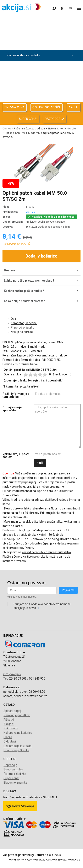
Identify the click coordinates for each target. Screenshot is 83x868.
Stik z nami (11, 728)
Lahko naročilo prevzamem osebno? (29, 281)
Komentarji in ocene (24, 323)
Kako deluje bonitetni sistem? (24, 301)
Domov (7, 129)
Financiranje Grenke (16, 750)
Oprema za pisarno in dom (40, 88)
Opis (14, 319)
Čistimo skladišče (15, 774)
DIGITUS (30, 212)
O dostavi (10, 741)
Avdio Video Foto (40, 66)
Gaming (40, 22)
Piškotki (9, 720)
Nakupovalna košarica (18, 733)
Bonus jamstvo (13, 769)
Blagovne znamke (15, 783)
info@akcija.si (12, 674)
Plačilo (8, 737)
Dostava (10, 270)
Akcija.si (9, 724)
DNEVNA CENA (15, 107)
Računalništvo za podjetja (40, 55)
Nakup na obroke (22, 332)
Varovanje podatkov (17, 715)
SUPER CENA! (28, 119)
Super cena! (11, 778)
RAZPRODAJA (55, 119)
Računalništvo (40, 44)
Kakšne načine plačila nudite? (24, 291)
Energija (40, 77)
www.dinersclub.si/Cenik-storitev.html (47, 552)
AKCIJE (73, 107)
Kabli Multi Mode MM (28, 133)
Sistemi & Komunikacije (62, 129)
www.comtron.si (49, 860)
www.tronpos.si (70, 860)
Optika (9, 133)
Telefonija (40, 100)
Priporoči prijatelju (23, 327)
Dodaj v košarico (41, 256)
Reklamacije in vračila (18, 746)
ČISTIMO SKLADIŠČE (47, 107)
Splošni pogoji (13, 711)
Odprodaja (40, 33)
